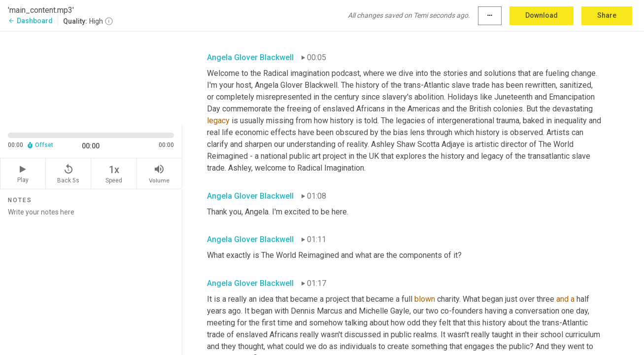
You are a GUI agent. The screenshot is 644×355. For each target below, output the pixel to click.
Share (607, 15)
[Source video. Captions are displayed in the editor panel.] (91, 77)
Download (542, 15)
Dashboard (30, 21)
